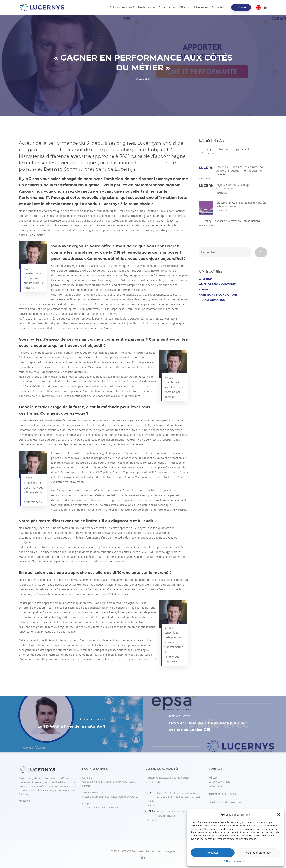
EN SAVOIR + (26, 801)
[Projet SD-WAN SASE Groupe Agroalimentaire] (206, 187)
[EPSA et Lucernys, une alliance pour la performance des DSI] (215, 724)
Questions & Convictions (218, 295)
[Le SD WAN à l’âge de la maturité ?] (71, 724)
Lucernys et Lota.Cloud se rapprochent (225, 149)
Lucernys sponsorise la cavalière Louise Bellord (231, 221)
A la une (205, 279)
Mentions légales (166, 851)
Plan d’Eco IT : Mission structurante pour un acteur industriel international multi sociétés (240, 171)
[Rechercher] (261, 252)
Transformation (212, 300)
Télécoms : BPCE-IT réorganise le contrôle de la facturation (241, 205)
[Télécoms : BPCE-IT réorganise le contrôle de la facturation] (206, 210)
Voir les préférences (259, 853)
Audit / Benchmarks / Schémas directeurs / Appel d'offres (109, 782)
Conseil (205, 290)
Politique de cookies (234, 861)
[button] (279, 814)
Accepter (213, 853)
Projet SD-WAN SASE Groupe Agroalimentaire (233, 187)
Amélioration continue (217, 284)
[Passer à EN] (258, 7)
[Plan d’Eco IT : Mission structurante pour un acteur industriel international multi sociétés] (206, 170)
